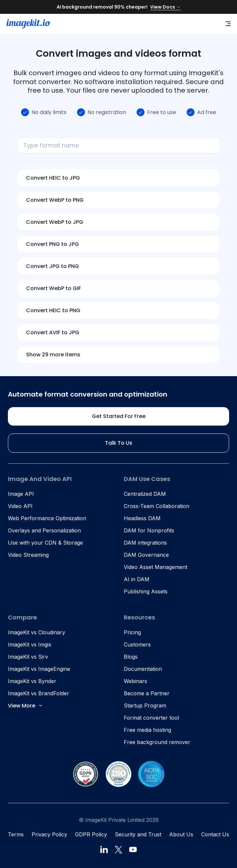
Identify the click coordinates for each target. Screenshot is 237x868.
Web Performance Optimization (47, 518)
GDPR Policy (91, 834)
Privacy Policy (49, 834)
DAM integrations (145, 543)
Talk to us (119, 443)
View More (26, 706)
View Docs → (165, 7)
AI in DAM (137, 579)
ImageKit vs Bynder (32, 681)
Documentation (143, 669)
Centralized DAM (145, 494)
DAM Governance (146, 555)
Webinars (135, 681)
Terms (16, 834)
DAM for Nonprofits (149, 530)
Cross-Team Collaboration (157, 506)
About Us (181, 834)
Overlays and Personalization (44, 530)
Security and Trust (138, 834)
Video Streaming (28, 555)
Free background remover (157, 742)
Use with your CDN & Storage (45, 543)
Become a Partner (147, 693)
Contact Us (215, 834)
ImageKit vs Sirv (28, 657)
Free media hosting (147, 730)
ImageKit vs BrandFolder (39, 693)
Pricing (132, 632)
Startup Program (145, 705)
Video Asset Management (156, 567)
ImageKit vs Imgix (30, 644)
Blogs (131, 657)
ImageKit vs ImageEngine (39, 669)
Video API (20, 506)
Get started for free (119, 416)
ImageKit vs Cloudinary (37, 632)
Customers (137, 644)
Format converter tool (151, 718)
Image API (21, 494)
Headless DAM (142, 518)
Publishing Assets (146, 591)
